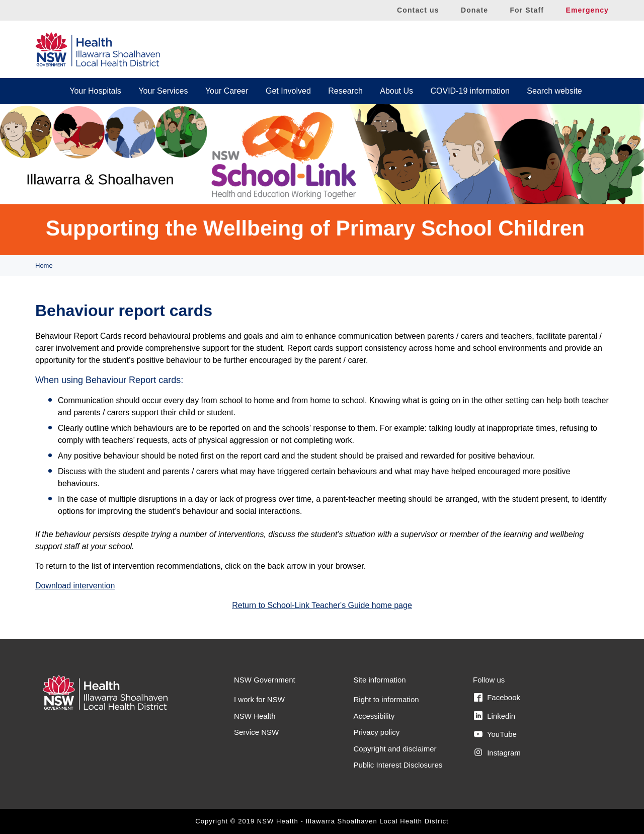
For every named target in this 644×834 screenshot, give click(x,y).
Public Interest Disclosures (398, 765)
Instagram (497, 752)
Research (345, 91)
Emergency (587, 10)
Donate (474, 10)
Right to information (386, 699)
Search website (554, 91)
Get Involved (288, 91)
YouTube (495, 734)
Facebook (497, 698)
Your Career (227, 91)
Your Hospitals (95, 91)
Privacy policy (377, 732)
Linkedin (495, 716)
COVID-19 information (470, 91)
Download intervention (75, 586)
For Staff (527, 10)
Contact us (418, 10)
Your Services (163, 91)
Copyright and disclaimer (395, 749)
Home (44, 266)
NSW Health (255, 716)
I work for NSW (259, 699)
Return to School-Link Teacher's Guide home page (322, 605)
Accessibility (374, 716)
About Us (396, 91)
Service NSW (256, 732)
